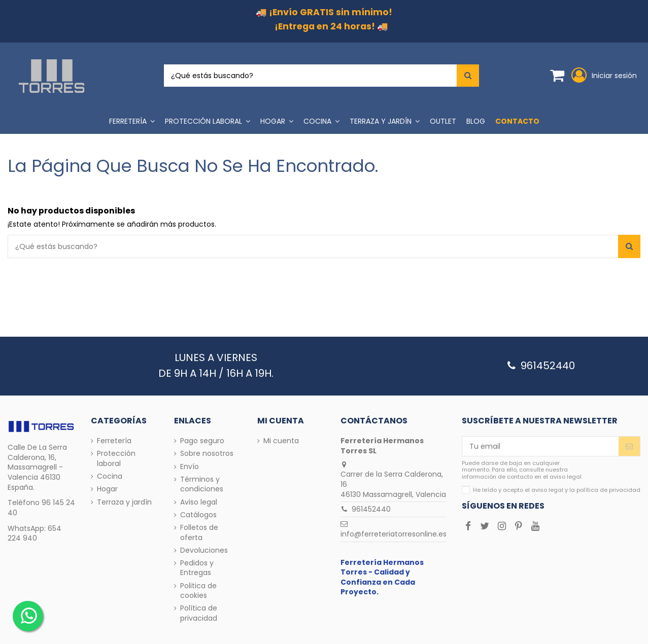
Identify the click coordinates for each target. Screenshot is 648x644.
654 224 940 (35, 533)
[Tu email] (540, 446)
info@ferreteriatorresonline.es (394, 534)
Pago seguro (202, 441)
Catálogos (198, 515)
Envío (190, 467)
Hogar (107, 489)
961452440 (371, 509)
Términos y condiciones (202, 485)
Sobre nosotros (207, 454)
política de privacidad (608, 490)
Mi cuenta (281, 441)
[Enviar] (629, 446)
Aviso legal (199, 502)
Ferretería (114, 441)
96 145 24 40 (41, 508)
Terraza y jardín (124, 502)
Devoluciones (204, 550)
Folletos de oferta (199, 533)
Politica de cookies (198, 591)
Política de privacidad (199, 613)
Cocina (110, 476)
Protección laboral (116, 459)
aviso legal (547, 490)
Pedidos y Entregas (197, 568)
